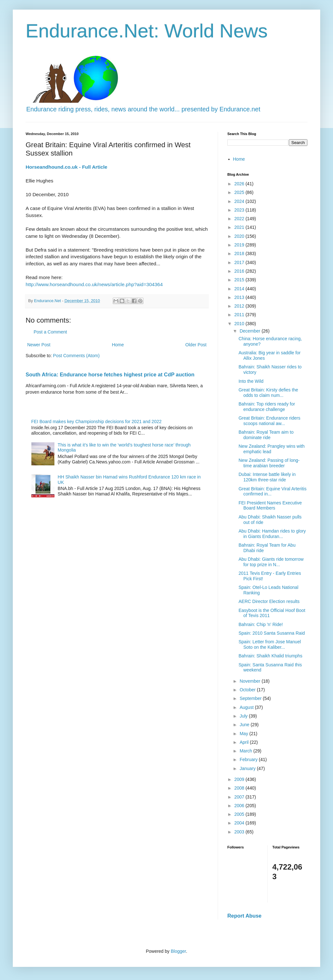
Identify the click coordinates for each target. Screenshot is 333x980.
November (250, 681)
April (245, 742)
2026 (240, 184)
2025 (240, 192)
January (248, 768)
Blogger (178, 951)
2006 (240, 806)
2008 (240, 788)
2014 (240, 289)
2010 (240, 324)
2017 (240, 262)
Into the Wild (251, 381)
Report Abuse (244, 916)
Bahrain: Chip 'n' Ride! (261, 624)
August (247, 707)
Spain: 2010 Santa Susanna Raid (272, 633)
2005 (240, 814)
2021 (240, 227)
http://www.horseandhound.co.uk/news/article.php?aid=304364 (94, 284)
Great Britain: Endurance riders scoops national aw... (269, 421)
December (250, 331)
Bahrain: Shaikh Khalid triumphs (270, 656)
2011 (240, 315)
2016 (240, 271)
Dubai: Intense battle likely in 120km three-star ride (267, 477)
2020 (240, 236)
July (244, 716)
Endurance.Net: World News (147, 31)
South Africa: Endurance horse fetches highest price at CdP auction (110, 374)
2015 (240, 280)
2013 (240, 297)
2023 (240, 210)
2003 (240, 832)
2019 (240, 245)
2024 (240, 201)
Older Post (196, 345)
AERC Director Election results (269, 601)
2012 (240, 306)
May (244, 734)
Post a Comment (50, 332)
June (245, 725)
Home (118, 345)
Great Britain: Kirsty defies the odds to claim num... (268, 393)
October (248, 690)
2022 (240, 219)
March (246, 751)
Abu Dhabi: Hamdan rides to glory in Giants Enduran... (272, 534)
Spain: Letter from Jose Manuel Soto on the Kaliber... (270, 644)
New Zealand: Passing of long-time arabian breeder (269, 463)
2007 (240, 797)
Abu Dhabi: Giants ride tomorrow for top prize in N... (271, 562)
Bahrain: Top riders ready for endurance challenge (267, 407)
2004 (240, 823)
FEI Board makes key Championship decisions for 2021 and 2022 (97, 422)
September (251, 698)
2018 (240, 253)
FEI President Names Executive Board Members (270, 506)
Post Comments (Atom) (76, 356)
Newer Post (39, 345)
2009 (240, 779)
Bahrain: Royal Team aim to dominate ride (266, 435)
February (249, 759)
